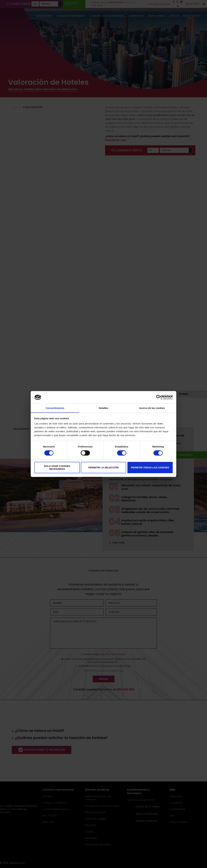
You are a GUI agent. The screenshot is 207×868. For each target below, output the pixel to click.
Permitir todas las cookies (150, 467)
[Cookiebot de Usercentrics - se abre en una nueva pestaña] (159, 397)
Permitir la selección (104, 467)
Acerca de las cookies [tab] (152, 408)
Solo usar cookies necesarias (57, 467)
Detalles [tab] (103, 408)
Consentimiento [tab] (55, 408)
